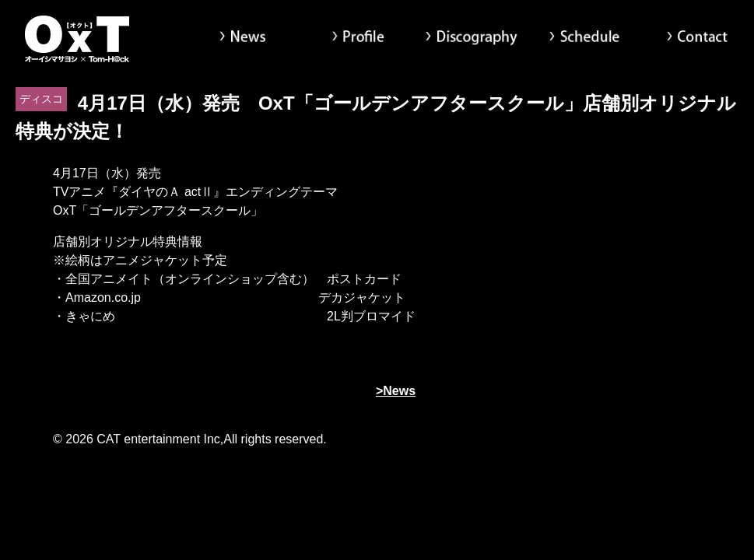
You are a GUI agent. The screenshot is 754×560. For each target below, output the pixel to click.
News (245, 39)
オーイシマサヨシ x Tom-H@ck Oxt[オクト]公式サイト (78, 39)
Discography (471, 39)
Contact (698, 39)
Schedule (584, 39)
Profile (358, 39)
